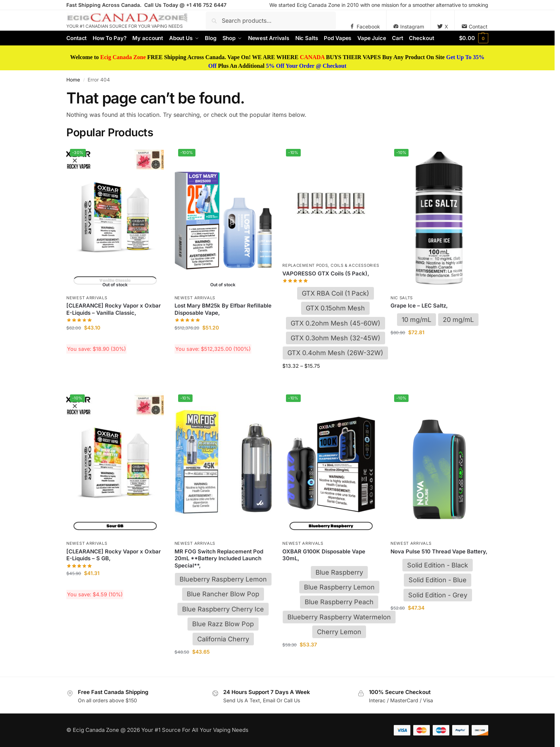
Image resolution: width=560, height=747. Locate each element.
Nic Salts (402, 298)
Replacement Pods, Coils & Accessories (331, 265)
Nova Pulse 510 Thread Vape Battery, (439, 551)
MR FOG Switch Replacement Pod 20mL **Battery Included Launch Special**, (219, 558)
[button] (474, 38)
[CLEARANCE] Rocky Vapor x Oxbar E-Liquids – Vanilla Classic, (114, 309)
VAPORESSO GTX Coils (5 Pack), (326, 273)
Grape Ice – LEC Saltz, (419, 306)
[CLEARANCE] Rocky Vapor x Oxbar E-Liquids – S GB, (114, 555)
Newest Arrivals (87, 298)
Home (73, 80)
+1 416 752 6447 (206, 5)
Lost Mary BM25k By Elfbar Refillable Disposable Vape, (223, 309)
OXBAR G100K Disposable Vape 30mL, (324, 555)
